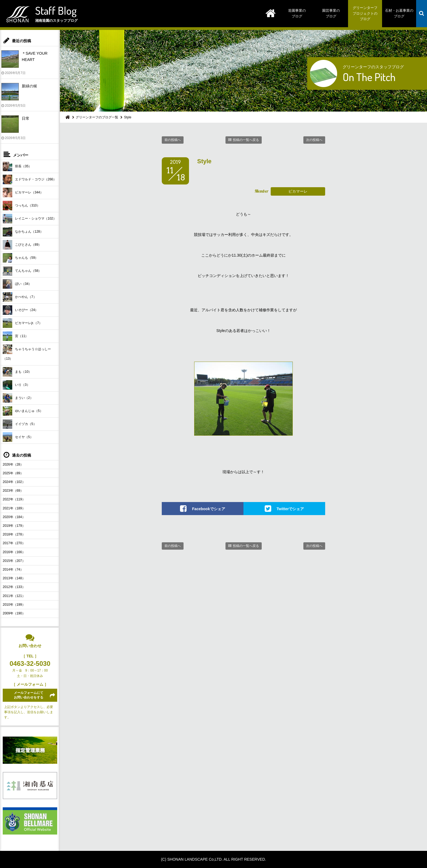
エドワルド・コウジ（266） (30, 179)
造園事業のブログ (297, 13)
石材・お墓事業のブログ (399, 13)
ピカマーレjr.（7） (22, 323)
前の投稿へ (173, 140)
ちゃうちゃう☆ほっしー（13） (27, 353)
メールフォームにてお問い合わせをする (29, 695)
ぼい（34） (17, 284)
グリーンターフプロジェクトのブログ (365, 13)
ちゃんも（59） (20, 258)
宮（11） (16, 336)
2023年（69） (13, 491)
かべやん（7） (20, 297)
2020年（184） (14, 517)
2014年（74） (13, 570)
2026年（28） (13, 464)
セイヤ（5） (18, 437)
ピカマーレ (298, 191)
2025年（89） (13, 473)
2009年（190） (14, 613)
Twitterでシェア (290, 509)
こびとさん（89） (22, 245)
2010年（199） (14, 605)
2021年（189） (14, 508)
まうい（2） (18, 398)
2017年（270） (14, 543)
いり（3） (16, 385)
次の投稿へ (314, 140)
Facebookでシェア (208, 509)
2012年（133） (14, 587)
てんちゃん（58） (22, 271)
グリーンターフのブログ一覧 (97, 117)
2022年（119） (14, 499)
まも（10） (17, 372)
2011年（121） (14, 596)
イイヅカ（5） (20, 424)
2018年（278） (14, 534)
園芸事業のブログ (331, 13)
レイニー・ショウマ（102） (30, 219)
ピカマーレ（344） (23, 193)
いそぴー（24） (20, 310)
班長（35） (17, 166)
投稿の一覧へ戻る (246, 140)
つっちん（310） (21, 206)
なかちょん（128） (23, 232)
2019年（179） (14, 526)
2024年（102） (14, 482)
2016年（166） (14, 552)
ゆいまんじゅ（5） (23, 411)
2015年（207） (14, 561)
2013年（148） (14, 578)
